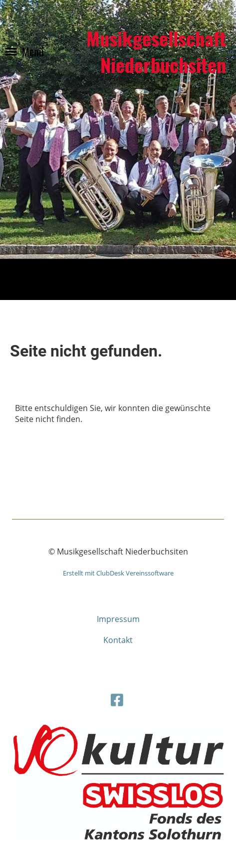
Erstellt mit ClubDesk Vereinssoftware (118, 573)
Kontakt (118, 640)
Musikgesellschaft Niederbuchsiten (156, 51)
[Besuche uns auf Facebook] (117, 699)
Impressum (118, 619)
